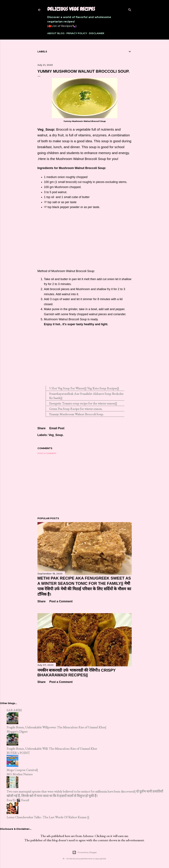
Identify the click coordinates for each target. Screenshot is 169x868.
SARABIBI (14, 710)
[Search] (130, 9)
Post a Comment (47, 453)
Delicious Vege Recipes (71, 9)
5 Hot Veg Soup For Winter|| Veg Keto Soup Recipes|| (84, 388)
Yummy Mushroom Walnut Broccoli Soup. (76, 414)
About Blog (56, 33)
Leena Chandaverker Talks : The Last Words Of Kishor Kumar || (48, 817)
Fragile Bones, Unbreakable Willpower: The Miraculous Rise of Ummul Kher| (56, 727)
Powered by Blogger (85, 852)
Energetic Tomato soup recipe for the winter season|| (83, 403)
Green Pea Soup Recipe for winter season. (76, 409)
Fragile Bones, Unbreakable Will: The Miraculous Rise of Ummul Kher (52, 749)
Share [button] (42, 428)
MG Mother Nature (20, 774)
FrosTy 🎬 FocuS (18, 800)
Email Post (57, 428)
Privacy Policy (77, 33)
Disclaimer (97, 33)
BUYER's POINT (18, 753)
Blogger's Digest (17, 731)
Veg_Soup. (56, 435)
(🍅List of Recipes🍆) (62, 26)
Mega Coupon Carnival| (22, 770)
